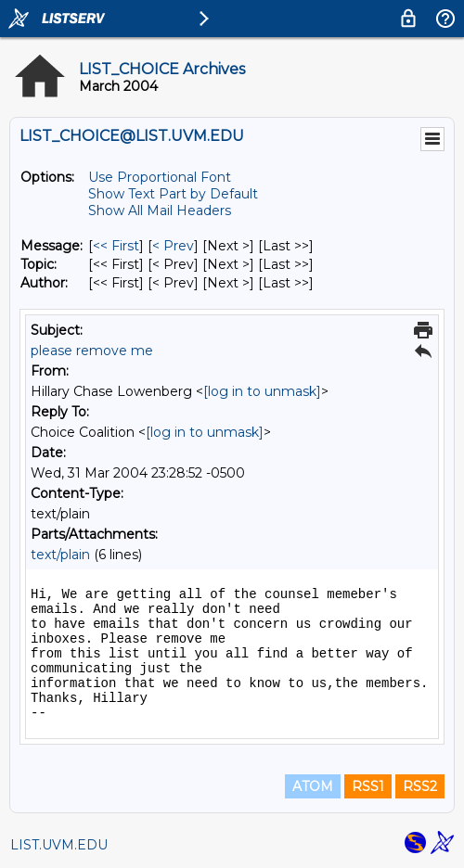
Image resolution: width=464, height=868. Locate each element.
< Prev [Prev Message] (173, 246)
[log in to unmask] (262, 391)
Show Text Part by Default (173, 194)
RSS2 (420, 786)
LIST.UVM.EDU (59, 845)
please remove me (92, 351)
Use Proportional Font (160, 177)
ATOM (313, 786)
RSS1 (368, 786)
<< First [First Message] (116, 246)
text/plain (60, 555)
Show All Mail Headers (160, 211)
